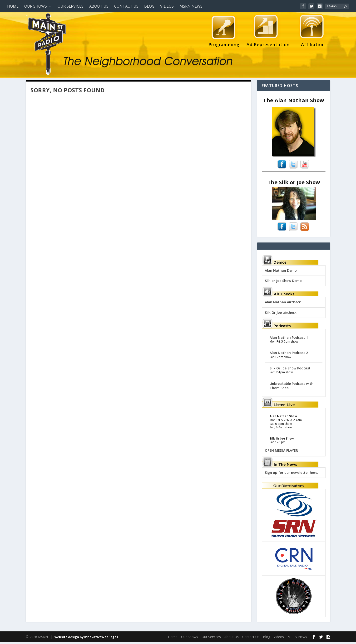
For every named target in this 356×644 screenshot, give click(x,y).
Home (13, 6)
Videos (167, 6)
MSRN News (191, 6)
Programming (224, 31)
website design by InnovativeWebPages (86, 639)
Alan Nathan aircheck (283, 304)
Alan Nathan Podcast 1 (289, 339)
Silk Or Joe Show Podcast (290, 370)
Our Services (71, 6)
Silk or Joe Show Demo (283, 282)
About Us (99, 6)
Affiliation (312, 31)
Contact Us (126, 6)
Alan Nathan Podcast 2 (289, 354)
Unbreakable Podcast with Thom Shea (292, 387)
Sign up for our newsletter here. (292, 474)
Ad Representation (268, 31)
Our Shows (36, 6)
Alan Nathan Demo (281, 272)
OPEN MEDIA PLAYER (281, 452)
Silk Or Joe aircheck (281, 314)
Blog (149, 6)
